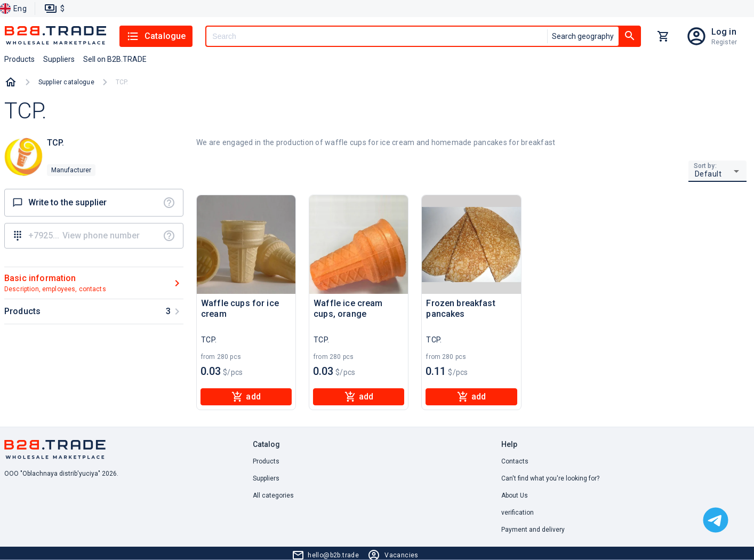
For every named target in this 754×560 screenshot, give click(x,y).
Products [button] (19, 59)
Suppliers (266, 478)
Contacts (515, 461)
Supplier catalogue (66, 82)
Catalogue (156, 36)
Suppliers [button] (59, 59)
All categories (273, 495)
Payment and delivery (533, 530)
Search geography (583, 36)
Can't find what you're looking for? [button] (550, 478)
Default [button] (708, 174)
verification (518, 513)
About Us (515, 495)
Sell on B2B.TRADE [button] (115, 59)
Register (724, 42)
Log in (724, 32)
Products (266, 461)
